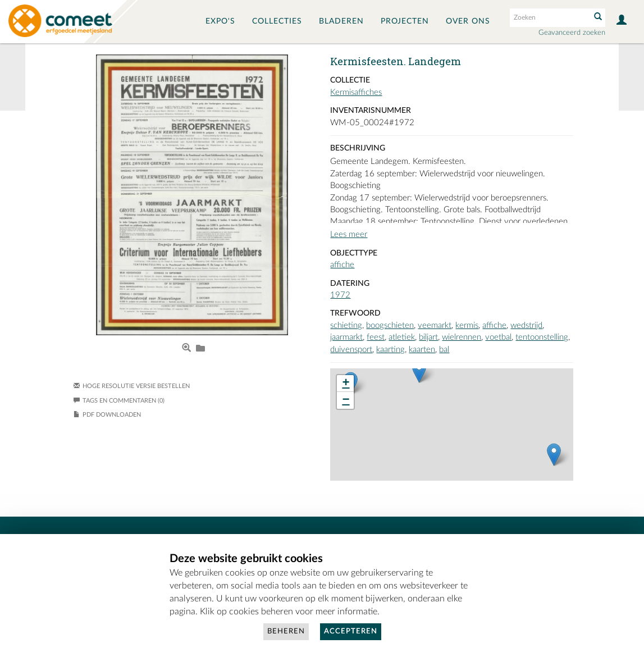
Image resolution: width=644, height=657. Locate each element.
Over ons (468, 21)
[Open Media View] (186, 349)
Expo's (220, 21)
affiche (342, 265)
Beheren (286, 631)
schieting (346, 325)
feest (376, 337)
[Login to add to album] (200, 349)
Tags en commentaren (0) (119, 401)
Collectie (350, 80)
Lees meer (349, 234)
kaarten (422, 350)
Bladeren (341, 21)
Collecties (277, 21)
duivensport (351, 350)
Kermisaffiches (356, 92)
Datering (350, 284)
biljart (428, 337)
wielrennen (462, 337)
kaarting (390, 350)
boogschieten (390, 325)
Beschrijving (358, 148)
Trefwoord (355, 313)
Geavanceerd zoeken (572, 33)
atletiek (402, 337)
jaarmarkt (346, 337)
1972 (340, 295)
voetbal (498, 337)
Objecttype (354, 253)
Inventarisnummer (371, 111)
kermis (467, 325)
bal (444, 350)
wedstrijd (526, 325)
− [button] (346, 400)
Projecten (405, 21)
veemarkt (435, 325)
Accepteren (351, 631)
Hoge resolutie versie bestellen (136, 386)
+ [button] (346, 384)
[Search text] (549, 17)
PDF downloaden (112, 415)
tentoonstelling (542, 337)
